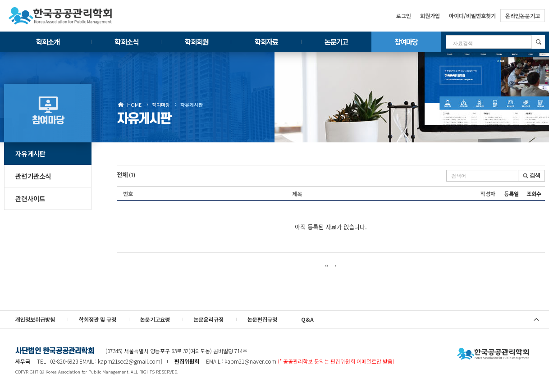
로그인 (404, 16)
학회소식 (126, 41)
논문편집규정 (262, 319)
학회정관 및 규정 (98, 319)
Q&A (307, 319)
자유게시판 (192, 105)
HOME (134, 105)
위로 (536, 319)
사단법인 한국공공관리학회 (493, 354)
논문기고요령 (155, 319)
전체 (126, 174)
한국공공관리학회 (60, 16)
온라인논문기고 (523, 16)
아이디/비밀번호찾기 (472, 16)
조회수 (534, 194)
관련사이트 (30, 198)
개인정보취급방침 (35, 319)
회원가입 (430, 16)
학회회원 (197, 41)
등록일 (511, 194)
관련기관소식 (33, 176)
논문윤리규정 (209, 319)
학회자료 (266, 41)
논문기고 (336, 41)
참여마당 (406, 41)
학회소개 (48, 41)
